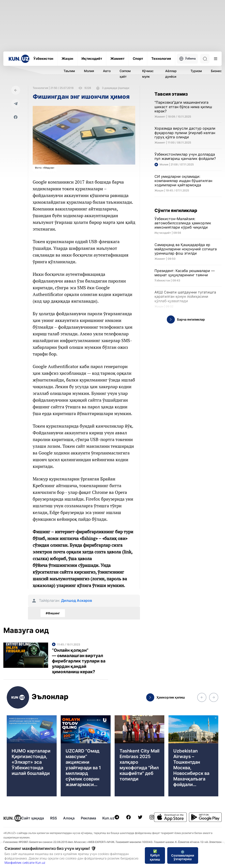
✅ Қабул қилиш (155, 855)
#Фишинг (53, 613)
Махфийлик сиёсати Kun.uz (25, 863)
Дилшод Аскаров (77, 601)
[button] (202, 697)
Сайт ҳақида (33, 818)
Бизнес (216, 71)
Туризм (196, 71)
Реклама (88, 818)
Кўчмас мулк (148, 74)
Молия (89, 71)
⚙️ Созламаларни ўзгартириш (183, 855)
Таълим (69, 71)
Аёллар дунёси (171, 74)
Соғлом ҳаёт (125, 74)
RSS (54, 818)
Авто (107, 71)
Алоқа (69, 818)
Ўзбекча (187, 59)
